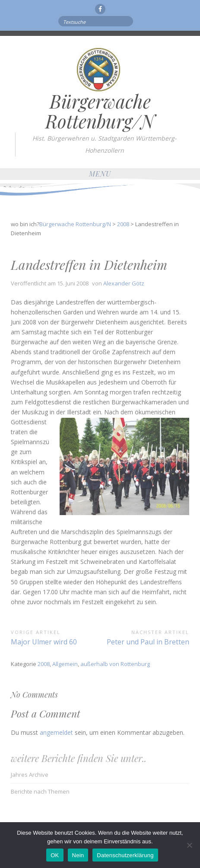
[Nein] (189, 845)
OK (55, 855)
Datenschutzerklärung (125, 855)
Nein (78, 855)
